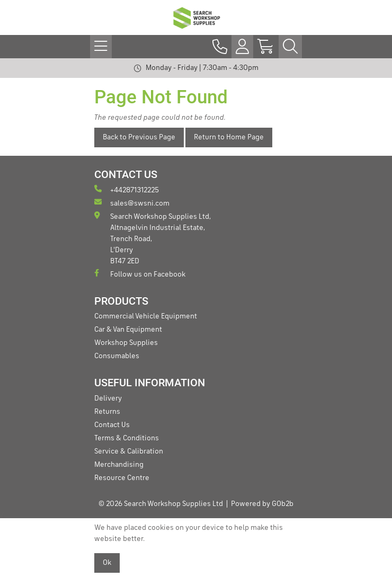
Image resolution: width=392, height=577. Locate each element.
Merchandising (119, 465)
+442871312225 (127, 189)
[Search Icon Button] (290, 47)
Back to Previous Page (139, 137)
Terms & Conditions (127, 438)
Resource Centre (122, 478)
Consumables (117, 356)
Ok (107, 563)
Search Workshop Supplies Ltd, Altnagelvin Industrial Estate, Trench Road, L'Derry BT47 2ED (153, 238)
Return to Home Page (229, 137)
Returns (107, 412)
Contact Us (112, 425)
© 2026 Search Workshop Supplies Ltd (161, 504)
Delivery (108, 398)
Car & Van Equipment (128, 330)
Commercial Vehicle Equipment (146, 316)
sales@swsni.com (132, 203)
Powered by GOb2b (262, 504)
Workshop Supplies (126, 343)
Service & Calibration (129, 451)
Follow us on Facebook (140, 274)
